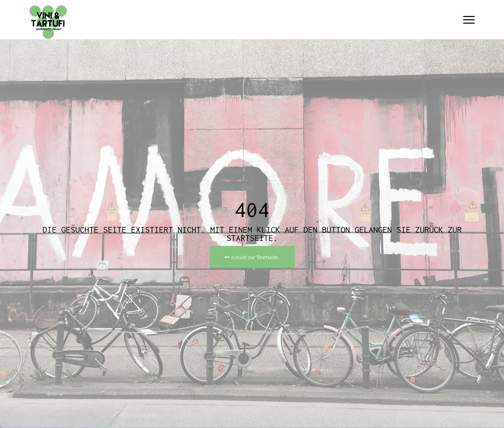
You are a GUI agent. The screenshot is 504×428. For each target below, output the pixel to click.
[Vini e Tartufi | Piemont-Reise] (56, 20)
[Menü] (467, 20)
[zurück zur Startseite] (252, 257)
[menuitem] (467, 20)
